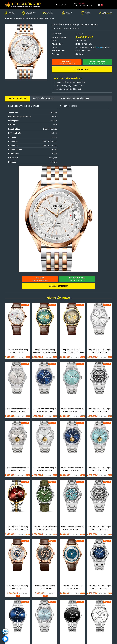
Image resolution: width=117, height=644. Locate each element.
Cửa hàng (61, 5)
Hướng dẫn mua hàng (44, 99)
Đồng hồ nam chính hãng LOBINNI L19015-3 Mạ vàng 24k (72, 352)
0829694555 (85, 5)
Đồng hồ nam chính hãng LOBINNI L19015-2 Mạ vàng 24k (45, 352)
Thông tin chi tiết (17, 99)
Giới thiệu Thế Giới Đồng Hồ (75, 99)
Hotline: (82, 69)
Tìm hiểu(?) (106, 47)
